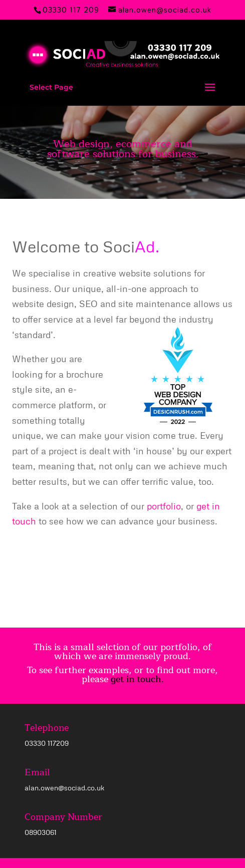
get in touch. (137, 679)
